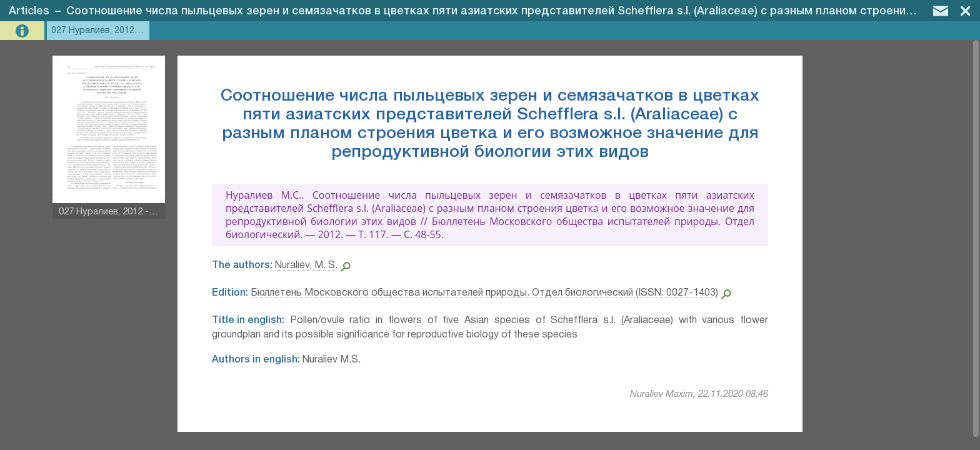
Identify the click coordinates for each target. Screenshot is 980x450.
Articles (29, 11)
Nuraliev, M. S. (306, 266)
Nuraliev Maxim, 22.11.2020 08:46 (699, 394)
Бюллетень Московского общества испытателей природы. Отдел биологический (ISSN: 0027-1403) (484, 293)
